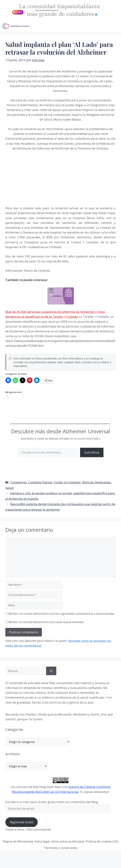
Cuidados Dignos (40, 482)
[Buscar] (51, 671)
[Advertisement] (32, 178)
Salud (9, 488)
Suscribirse (92, 452)
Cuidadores (18, 482)
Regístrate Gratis (22, 822)
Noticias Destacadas (97, 482)
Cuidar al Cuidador (67, 482)
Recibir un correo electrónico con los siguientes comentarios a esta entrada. (62, 614)
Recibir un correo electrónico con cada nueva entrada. (46, 622)
